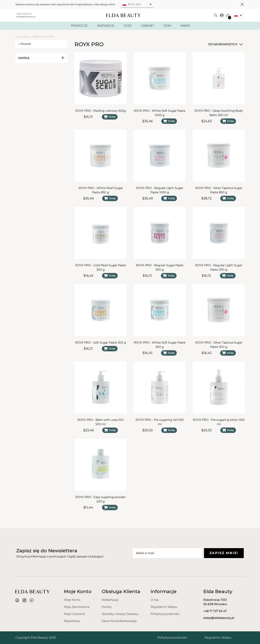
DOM (167, 26)
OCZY (128, 26)
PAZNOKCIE (106, 26)
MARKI (185, 26)
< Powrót (25, 44)
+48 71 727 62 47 (24, 14)
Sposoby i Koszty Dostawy (120, 614)
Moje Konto (72, 600)
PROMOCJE (79, 26)
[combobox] (225, 44)
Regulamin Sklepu (164, 607)
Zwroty (107, 607)
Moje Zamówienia (77, 607)
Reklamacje (110, 600)
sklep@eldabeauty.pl (26, 17)
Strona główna (23, 37)
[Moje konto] (222, 15)
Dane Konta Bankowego (119, 621)
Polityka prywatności (165, 614)
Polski (132, 4)
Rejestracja (72, 621)
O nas (155, 600)
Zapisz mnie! (224, 553)
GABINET (148, 26)
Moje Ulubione (74, 614)
